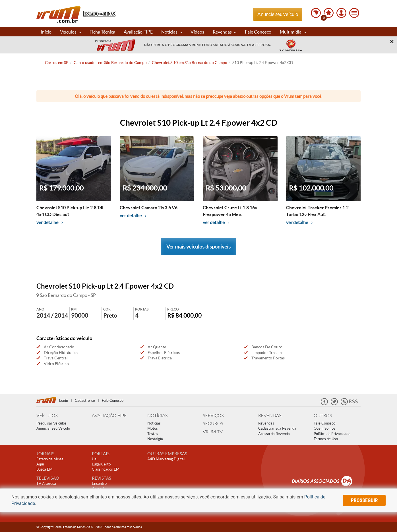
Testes (153, 434)
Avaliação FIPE (138, 32)
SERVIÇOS (213, 415)
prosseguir (364, 500)
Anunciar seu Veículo (53, 428)
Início (46, 32)
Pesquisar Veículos (51, 423)
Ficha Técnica (102, 32)
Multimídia (293, 32)
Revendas (225, 32)
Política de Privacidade (332, 434)
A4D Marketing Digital (166, 459)
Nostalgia (155, 439)
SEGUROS (213, 423)
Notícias (172, 32)
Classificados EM (106, 469)
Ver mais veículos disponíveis (198, 247)
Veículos (71, 32)
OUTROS (323, 415)
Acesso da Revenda (274, 434)
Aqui (40, 464)
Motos (153, 428)
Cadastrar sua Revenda (277, 428)
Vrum (58, 14)
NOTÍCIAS (158, 415)
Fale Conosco (258, 32)
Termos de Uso (326, 439)
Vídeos (197, 32)
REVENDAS (270, 415)
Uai (95, 459)
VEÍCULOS (47, 415)
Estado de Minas (50, 459)
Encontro (99, 484)
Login (64, 400)
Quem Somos (324, 428)
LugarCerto (101, 464)
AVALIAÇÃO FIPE (109, 415)
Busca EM (45, 469)
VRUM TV (213, 431)
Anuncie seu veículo (278, 14)
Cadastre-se (85, 400)
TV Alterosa (46, 484)
